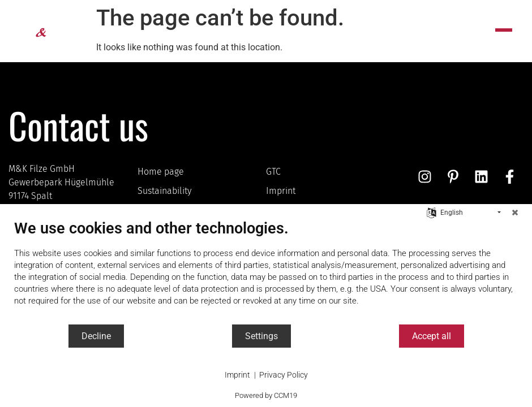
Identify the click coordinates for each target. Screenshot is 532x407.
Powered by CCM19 (266, 395)
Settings (261, 336)
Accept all (432, 336)
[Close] (515, 213)
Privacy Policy (284, 375)
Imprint (237, 375)
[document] (266, 271)
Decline (96, 336)
